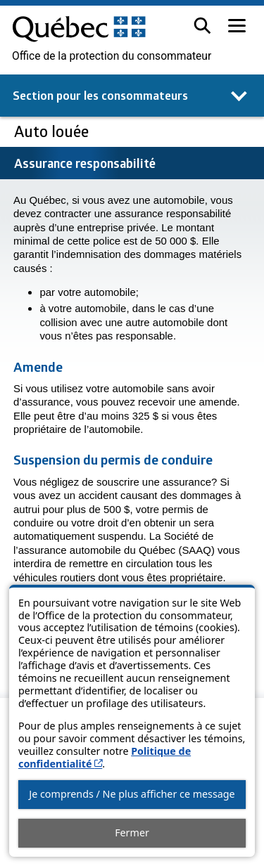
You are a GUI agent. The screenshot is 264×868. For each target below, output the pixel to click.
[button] (202, 26)
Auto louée (53, 131)
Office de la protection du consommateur (112, 56)
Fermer (132, 833)
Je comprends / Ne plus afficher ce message (132, 794)
